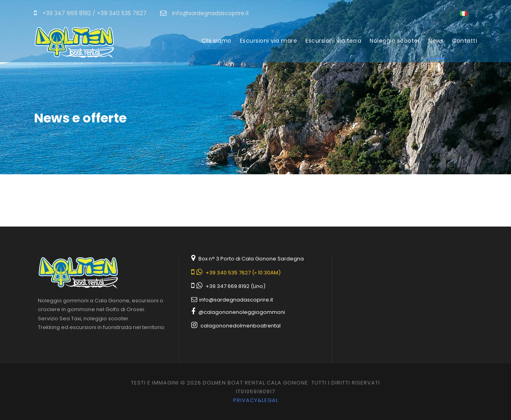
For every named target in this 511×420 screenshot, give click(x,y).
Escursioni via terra (333, 41)
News (436, 41)
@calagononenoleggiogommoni (242, 312)
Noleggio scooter (395, 41)
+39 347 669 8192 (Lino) (236, 286)
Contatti (464, 41)
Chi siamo (217, 41)
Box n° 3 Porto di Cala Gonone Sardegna (251, 259)
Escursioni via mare (269, 41)
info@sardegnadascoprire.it (236, 300)
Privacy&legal (256, 400)
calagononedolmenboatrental (241, 326)
